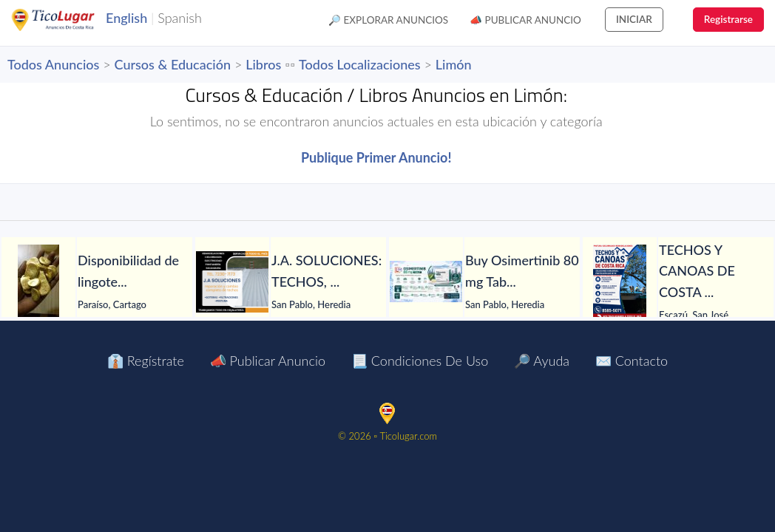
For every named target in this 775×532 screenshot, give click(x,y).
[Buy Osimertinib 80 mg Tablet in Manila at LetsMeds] (426, 282)
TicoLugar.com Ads (69, 20)
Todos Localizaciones (359, 64)
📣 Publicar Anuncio (525, 20)
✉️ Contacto (632, 361)
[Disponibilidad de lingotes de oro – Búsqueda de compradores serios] (38, 282)
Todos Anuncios (53, 64)
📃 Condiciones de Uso (420, 361)
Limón (454, 64)
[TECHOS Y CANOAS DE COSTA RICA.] (620, 282)
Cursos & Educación (173, 64)
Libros (263, 64)
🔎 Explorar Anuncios (388, 20)
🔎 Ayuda (542, 361)
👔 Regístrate (146, 361)
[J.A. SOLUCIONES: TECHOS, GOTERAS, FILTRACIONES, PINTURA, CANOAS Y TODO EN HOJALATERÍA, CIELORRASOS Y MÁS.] (232, 282)
